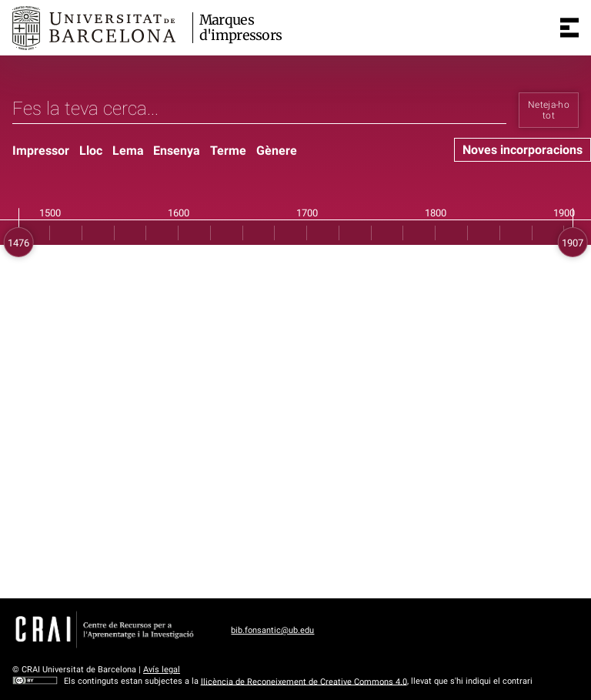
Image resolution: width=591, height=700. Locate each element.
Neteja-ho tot (549, 110)
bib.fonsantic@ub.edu (272, 630)
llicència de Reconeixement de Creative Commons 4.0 (304, 681)
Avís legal (162, 670)
